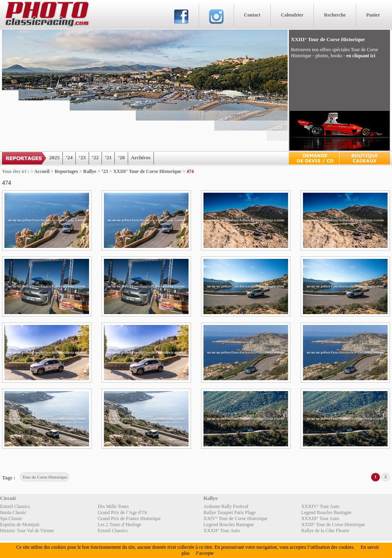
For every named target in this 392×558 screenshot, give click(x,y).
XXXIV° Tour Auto (320, 506)
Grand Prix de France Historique (129, 518)
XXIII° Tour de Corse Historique (147, 171)
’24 (69, 157)
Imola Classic (13, 512)
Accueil (42, 171)
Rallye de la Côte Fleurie (325, 531)
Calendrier (292, 15)
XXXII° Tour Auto (222, 531)
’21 (108, 157)
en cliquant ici (361, 56)
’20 (121, 157)
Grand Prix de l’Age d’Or (122, 512)
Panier (373, 15)
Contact (252, 15)
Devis (314, 158)
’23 (82, 157)
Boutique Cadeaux (365, 158)
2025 (54, 157)
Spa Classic (11, 518)
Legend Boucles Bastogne (326, 512)
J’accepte (205, 553)
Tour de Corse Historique (45, 477)
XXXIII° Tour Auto (320, 518)
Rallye (90, 171)
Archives (141, 157)
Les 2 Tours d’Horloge (119, 525)
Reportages (66, 171)
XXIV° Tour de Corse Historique (235, 518)
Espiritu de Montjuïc (20, 525)
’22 (95, 157)
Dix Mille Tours (113, 506)
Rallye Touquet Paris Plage (230, 512)
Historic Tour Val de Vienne (27, 531)
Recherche (335, 15)
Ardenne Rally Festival (226, 506)
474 (190, 171)
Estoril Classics (15, 506)
